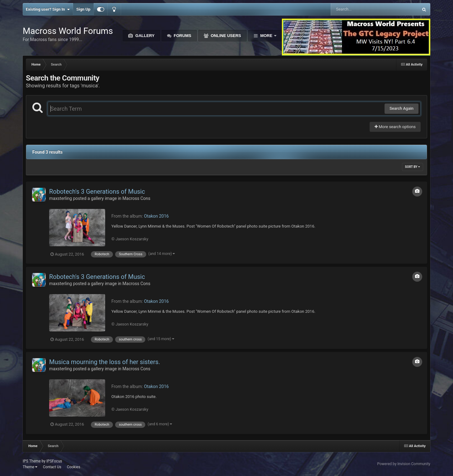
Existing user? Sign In (48, 9)
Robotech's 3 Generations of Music (97, 192)
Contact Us (52, 467)
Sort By (413, 167)
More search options (395, 127)
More (266, 36)
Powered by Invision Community (404, 464)
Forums (182, 36)
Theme (30, 467)
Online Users (225, 36)
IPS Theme (32, 461)
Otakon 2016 (156, 216)
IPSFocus (54, 461)
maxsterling (61, 198)
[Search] (359, 9)
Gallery (144, 36)
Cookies (74, 467)
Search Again (402, 108)
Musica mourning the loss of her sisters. (105, 362)
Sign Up (83, 9)
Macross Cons (137, 198)
